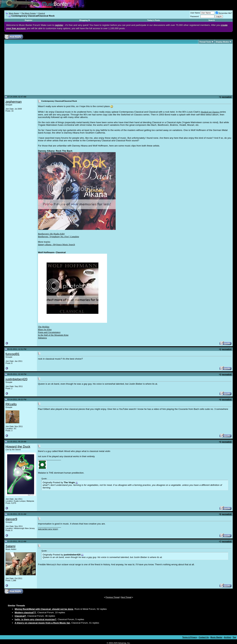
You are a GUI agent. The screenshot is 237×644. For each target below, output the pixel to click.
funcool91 (13, 354)
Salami (10, 546)
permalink (227, 97)
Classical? (20, 616)
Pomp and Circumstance (49, 332)
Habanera (42, 338)
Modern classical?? (25, 612)
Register (28, 20)
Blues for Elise (45, 329)
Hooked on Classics (210, 112)
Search (212, 20)
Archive (228, 637)
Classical (41, 13)
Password (195, 16)
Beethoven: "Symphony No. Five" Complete (59, 237)
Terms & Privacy (190, 637)
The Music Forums (28, 13)
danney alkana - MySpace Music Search (56, 244)
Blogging (84, 20)
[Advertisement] (35, 69)
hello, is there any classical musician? (36, 619)
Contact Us (204, 637)
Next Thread (126, 597)
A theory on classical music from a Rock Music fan (42, 623)
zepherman (14, 102)
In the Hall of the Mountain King (53, 335)
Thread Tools (205, 42)
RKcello (11, 404)
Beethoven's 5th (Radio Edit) (51, 234)
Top (234, 637)
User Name (195, 13)
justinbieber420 (16, 379)
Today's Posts (154, 20)
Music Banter (14, 13)
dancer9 (11, 519)
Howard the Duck (18, 447)
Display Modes (222, 42)
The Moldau (44, 327)
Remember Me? (224, 13)
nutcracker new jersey (48, 529)
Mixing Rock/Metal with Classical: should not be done (44, 609)
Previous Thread (113, 597)
